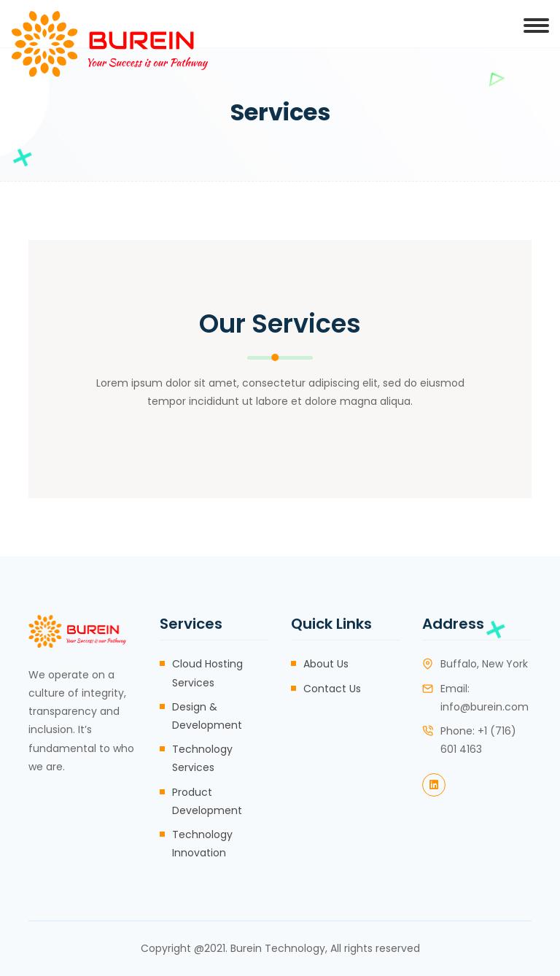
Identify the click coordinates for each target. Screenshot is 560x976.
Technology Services (202, 758)
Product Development (207, 801)
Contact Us (332, 689)
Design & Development (207, 716)
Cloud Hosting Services (207, 673)
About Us (326, 664)
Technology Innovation (202, 844)
